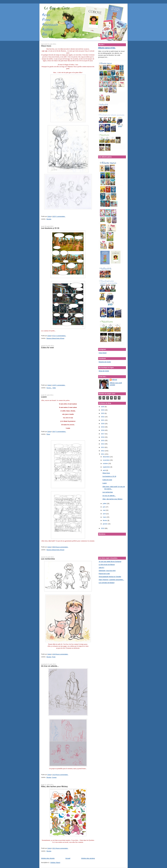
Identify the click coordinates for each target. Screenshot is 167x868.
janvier (105, 524)
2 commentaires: (61, 336)
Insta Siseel (103, 353)
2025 (103, 407)
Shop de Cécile (104, 371)
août (105, 470)
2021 (103, 420)
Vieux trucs (46, 46)
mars (105, 517)
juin (104, 507)
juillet (105, 504)
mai (104, 510)
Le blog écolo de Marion (107, 565)
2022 (103, 417)
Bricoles (49, 219)
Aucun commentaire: (62, 547)
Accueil (68, 858)
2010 (103, 528)
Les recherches (48, 559)
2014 (103, 444)
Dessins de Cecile (105, 362)
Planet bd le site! (104, 574)
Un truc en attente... (50, 666)
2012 (103, 451)
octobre (106, 463)
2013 (103, 447)
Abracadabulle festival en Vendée (110, 577)
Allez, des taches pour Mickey (54, 786)
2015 (103, 440)
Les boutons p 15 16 (50, 228)
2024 (103, 410)
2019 (103, 427)
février (105, 520)
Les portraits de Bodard (107, 583)
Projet (54, 657)
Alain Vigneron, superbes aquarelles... (111, 580)
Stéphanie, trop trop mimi (107, 571)
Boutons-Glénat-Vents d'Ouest (55, 338)
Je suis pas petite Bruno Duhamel (110, 562)
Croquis (54, 777)
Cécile (115, 380)
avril (104, 514)
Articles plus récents (48, 858)
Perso (48, 434)
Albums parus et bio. (107, 48)
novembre (106, 460)
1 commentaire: (61, 216)
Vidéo (54, 388)
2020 (103, 424)
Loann (44, 397)
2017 (103, 434)
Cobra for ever (47, 348)
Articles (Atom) (55, 862)
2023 (103, 413)
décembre (106, 457)
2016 (103, 437)
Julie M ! (101, 568)
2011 (103, 454)
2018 (103, 430)
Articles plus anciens (88, 858)
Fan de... (49, 388)
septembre (107, 467)
